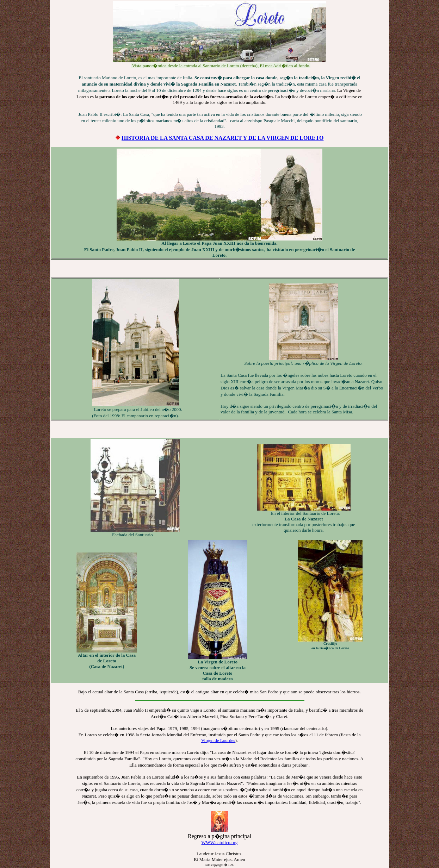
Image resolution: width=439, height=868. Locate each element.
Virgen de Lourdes (218, 740)
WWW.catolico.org (220, 842)
